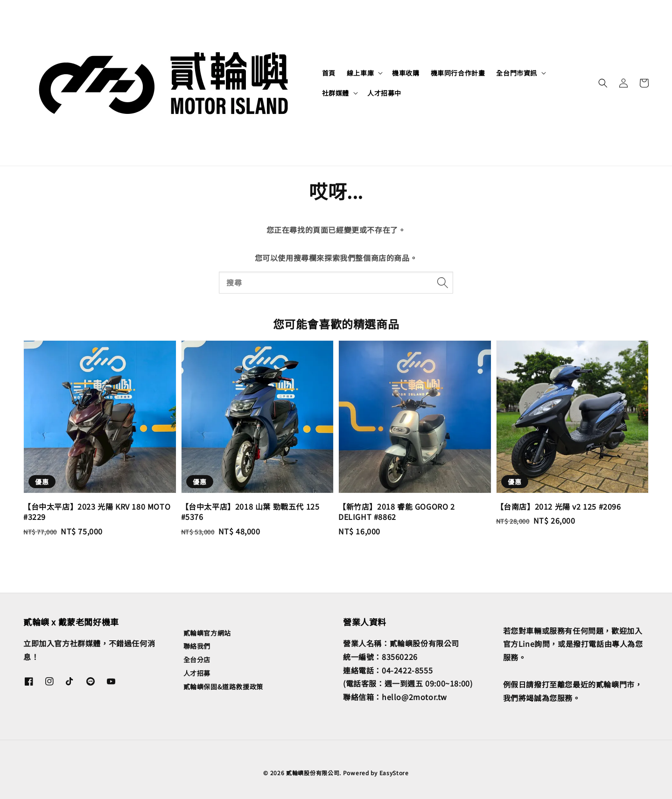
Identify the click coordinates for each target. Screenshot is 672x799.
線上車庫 (360, 73)
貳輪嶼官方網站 (207, 633)
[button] (603, 83)
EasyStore (394, 773)
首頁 (329, 73)
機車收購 (406, 73)
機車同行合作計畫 (458, 73)
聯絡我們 (197, 646)
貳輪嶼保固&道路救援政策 (223, 687)
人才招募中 (384, 93)
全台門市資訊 (517, 73)
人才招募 (197, 673)
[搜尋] (442, 282)
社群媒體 (336, 93)
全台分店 (197, 659)
